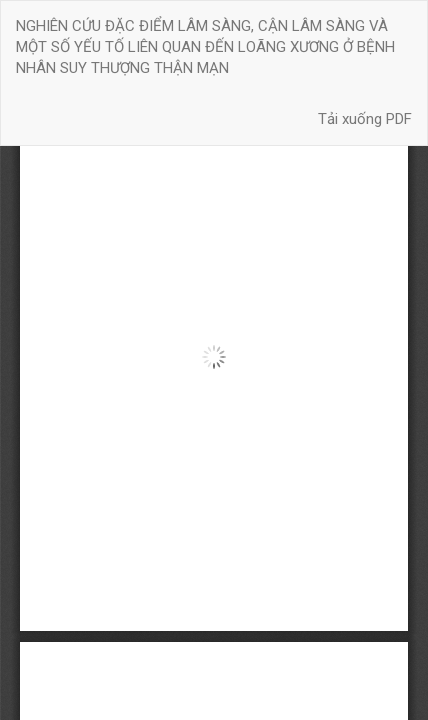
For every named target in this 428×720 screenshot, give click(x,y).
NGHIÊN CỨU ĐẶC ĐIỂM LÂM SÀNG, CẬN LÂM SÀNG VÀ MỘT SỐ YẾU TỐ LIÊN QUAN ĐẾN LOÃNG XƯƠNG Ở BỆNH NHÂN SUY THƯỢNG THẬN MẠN (205, 47)
